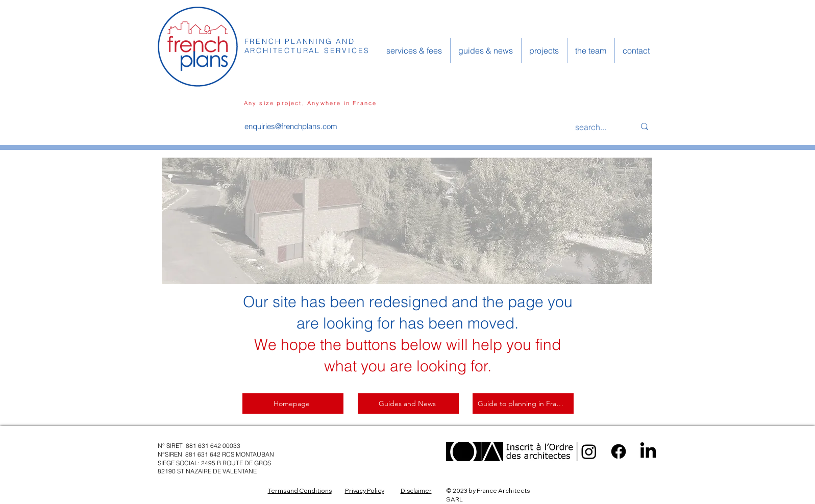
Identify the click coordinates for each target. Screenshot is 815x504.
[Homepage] (293, 404)
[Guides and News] (408, 404)
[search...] (598, 127)
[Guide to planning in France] (523, 404)
